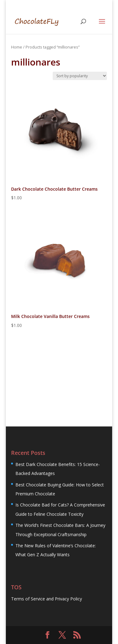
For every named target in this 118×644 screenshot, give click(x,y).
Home (17, 47)
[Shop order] (80, 76)
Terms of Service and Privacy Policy (47, 599)
